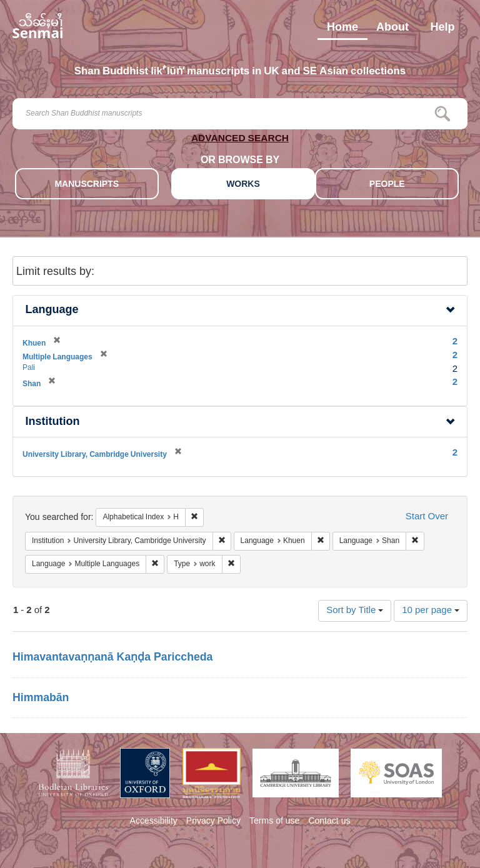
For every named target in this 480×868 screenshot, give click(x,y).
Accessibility (154, 822)
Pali (29, 368)
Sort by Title (355, 611)
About (392, 30)
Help (442, 30)
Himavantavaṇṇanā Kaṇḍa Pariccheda (112, 658)
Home (342, 30)
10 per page (431, 611)
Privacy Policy (213, 822)
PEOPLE (387, 185)
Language (52, 310)
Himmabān (41, 699)
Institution (53, 422)
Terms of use (274, 822)
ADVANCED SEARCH (240, 140)
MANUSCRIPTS (87, 185)
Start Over (427, 517)
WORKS (243, 185)
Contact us (329, 822)
